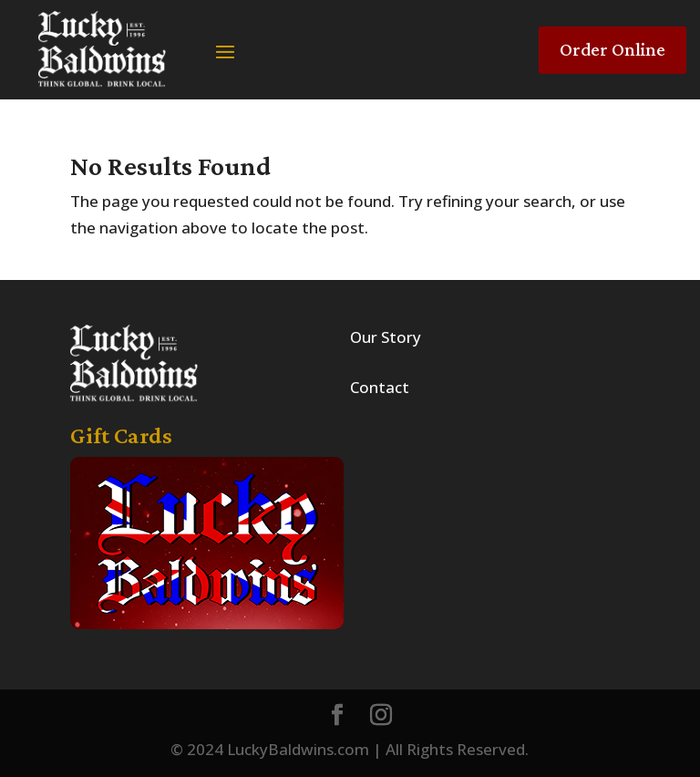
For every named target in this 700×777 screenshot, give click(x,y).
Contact (380, 387)
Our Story (386, 337)
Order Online (612, 49)
